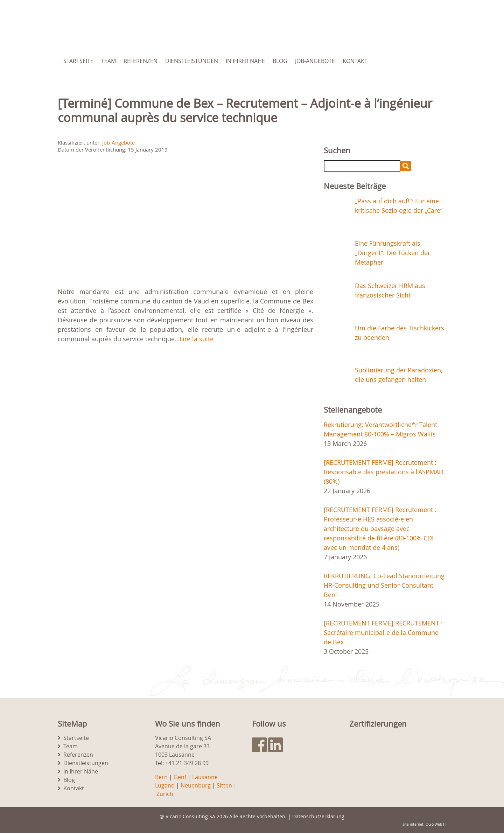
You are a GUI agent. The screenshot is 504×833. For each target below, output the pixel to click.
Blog (280, 61)
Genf (180, 777)
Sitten (224, 785)
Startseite (78, 61)
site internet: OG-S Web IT (424, 824)
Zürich (165, 794)
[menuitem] (411, 61)
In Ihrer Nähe (245, 61)
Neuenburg (196, 785)
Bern (161, 777)
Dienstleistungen (192, 61)
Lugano (165, 785)
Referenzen (141, 61)
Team (108, 61)
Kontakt (355, 61)
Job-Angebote (315, 61)
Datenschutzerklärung (318, 816)
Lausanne (205, 777)
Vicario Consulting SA (190, 816)
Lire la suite (197, 339)
